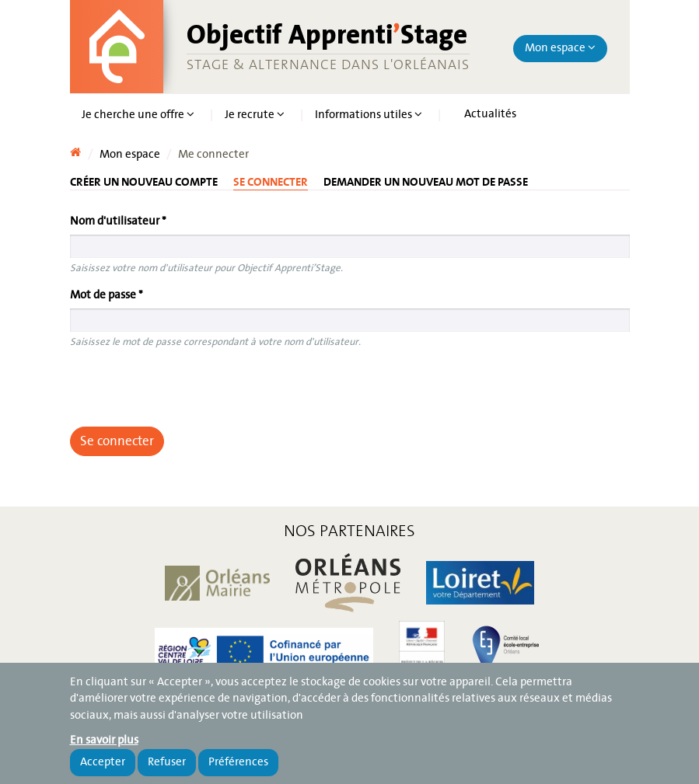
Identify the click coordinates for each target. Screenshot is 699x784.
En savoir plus (104, 740)
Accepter (103, 762)
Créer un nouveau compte (144, 181)
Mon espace (560, 48)
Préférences (238, 762)
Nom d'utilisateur (118, 221)
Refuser (167, 762)
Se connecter (271, 182)
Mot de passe (107, 295)
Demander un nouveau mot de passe (426, 181)
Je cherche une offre (138, 115)
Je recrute (255, 115)
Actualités (490, 114)
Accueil (76, 149)
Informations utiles (369, 115)
